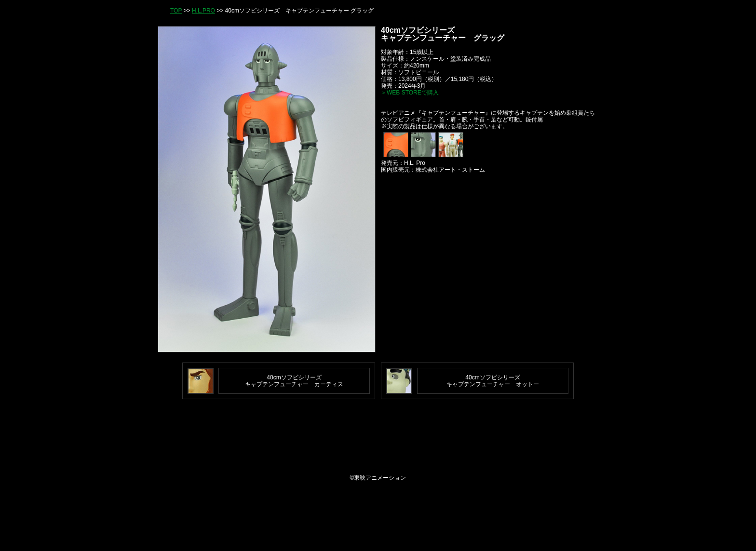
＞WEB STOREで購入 (410, 93)
